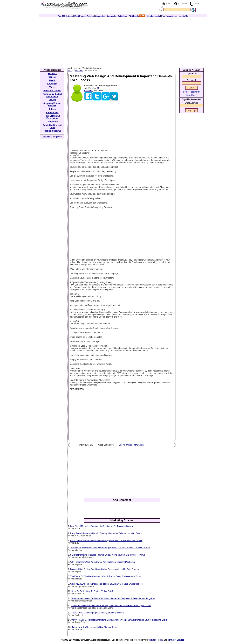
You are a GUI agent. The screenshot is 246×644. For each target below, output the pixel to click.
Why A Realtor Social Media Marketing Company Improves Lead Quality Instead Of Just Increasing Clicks (119, 620)
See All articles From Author (132, 445)
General (52, 77)
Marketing (80, 71)
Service (52, 100)
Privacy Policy (156, 640)
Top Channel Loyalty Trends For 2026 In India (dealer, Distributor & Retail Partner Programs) (113, 598)
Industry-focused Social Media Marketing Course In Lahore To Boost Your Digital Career (111, 606)
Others (52, 109)
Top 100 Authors (66, 16)
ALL (70, 71)
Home (168, 3)
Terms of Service (176, 640)
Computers (52, 122)
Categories (100, 16)
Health (52, 80)
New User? (191, 95)
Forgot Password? (191, 92)
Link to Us (183, 16)
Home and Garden (52, 91)
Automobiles (52, 113)
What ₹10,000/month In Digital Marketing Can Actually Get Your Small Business (106, 584)
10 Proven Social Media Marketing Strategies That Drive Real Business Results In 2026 (110, 548)
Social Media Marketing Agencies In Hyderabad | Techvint (98, 613)
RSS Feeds (137, 16)
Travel (52, 87)
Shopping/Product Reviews (52, 104)
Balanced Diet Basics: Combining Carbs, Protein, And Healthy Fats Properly (105, 569)
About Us (182, 3)
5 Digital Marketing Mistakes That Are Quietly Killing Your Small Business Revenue (108, 555)
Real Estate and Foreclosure (52, 117)
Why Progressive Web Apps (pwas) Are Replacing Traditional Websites (102, 562)
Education (52, 84)
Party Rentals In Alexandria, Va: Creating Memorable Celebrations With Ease (105, 533)
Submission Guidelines (117, 16)
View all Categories (52, 137)
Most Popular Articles (84, 16)
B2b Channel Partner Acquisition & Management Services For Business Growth (106, 541)
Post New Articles (169, 16)
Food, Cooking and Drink (52, 126)
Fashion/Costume (52, 131)
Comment (89, 90)
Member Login (153, 16)
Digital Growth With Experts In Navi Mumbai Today (94, 627)
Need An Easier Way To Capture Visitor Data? (92, 591)
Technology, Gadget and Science (52, 95)
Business (52, 74)
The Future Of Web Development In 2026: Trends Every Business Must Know (105, 576)
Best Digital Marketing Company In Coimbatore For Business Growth (101, 526)
